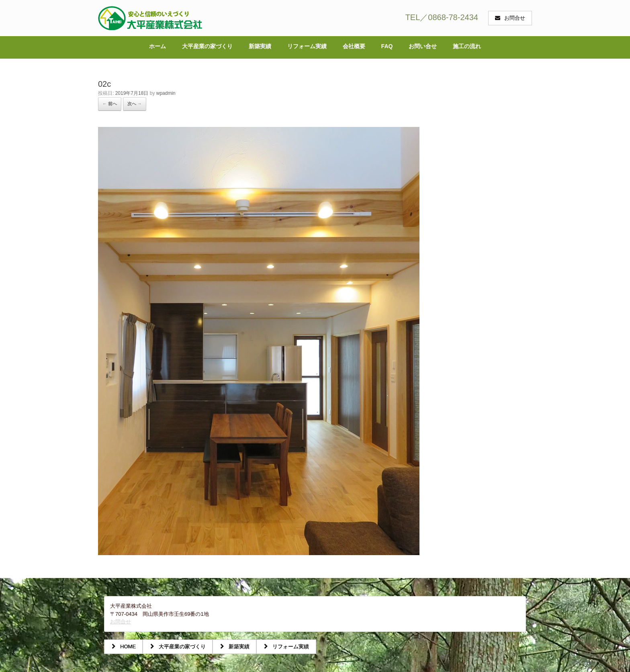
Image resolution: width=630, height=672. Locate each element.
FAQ (387, 46)
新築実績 (260, 46)
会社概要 (354, 46)
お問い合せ (423, 46)
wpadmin (166, 93)
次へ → (135, 104)
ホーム (157, 46)
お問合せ (121, 622)
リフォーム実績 (307, 46)
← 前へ (110, 104)
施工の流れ (467, 46)
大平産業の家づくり (207, 46)
